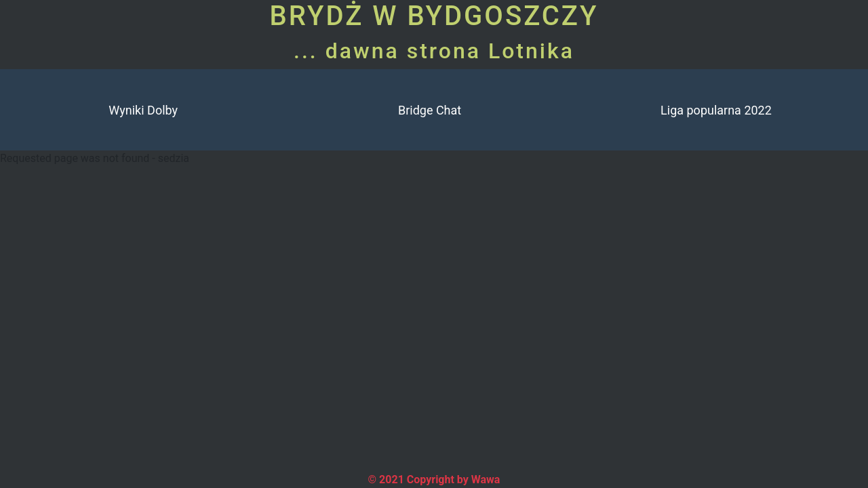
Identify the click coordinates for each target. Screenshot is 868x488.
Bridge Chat (430, 110)
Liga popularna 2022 (716, 110)
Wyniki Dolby (143, 110)
